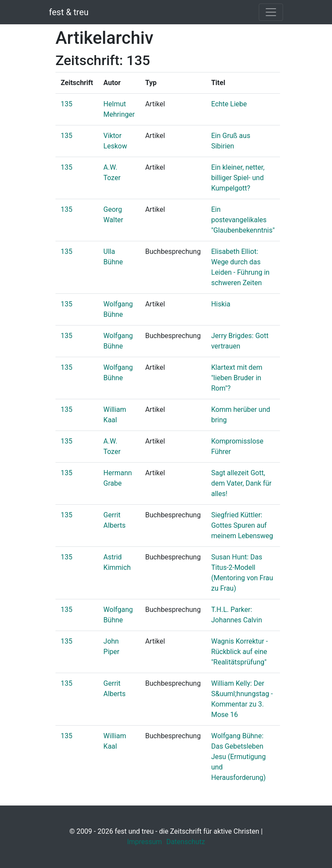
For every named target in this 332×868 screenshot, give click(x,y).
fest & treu (69, 12)
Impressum (145, 842)
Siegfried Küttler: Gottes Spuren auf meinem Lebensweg (242, 525)
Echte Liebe (229, 104)
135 (67, 104)
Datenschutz (186, 842)
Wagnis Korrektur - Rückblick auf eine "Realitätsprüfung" (239, 652)
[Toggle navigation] (271, 12)
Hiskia (221, 304)
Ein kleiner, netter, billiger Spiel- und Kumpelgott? (238, 178)
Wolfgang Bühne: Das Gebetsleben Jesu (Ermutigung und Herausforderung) (238, 757)
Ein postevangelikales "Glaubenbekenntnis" (243, 220)
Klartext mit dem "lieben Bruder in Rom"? (237, 378)
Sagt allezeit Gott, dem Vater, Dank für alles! (241, 483)
